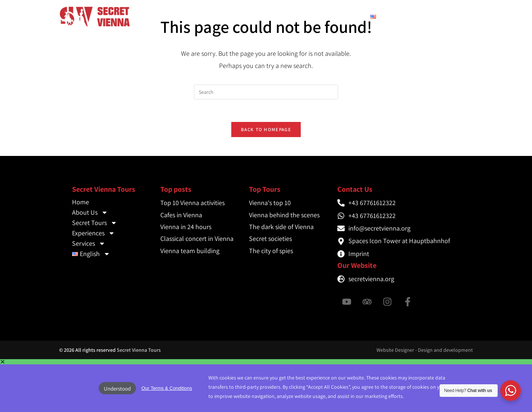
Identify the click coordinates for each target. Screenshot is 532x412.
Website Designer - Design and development (425, 350)
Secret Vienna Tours (139, 350)
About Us (201, 17)
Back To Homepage (266, 130)
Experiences (300, 17)
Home (167, 16)
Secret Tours (248, 17)
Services (346, 17)
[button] (266, 362)
